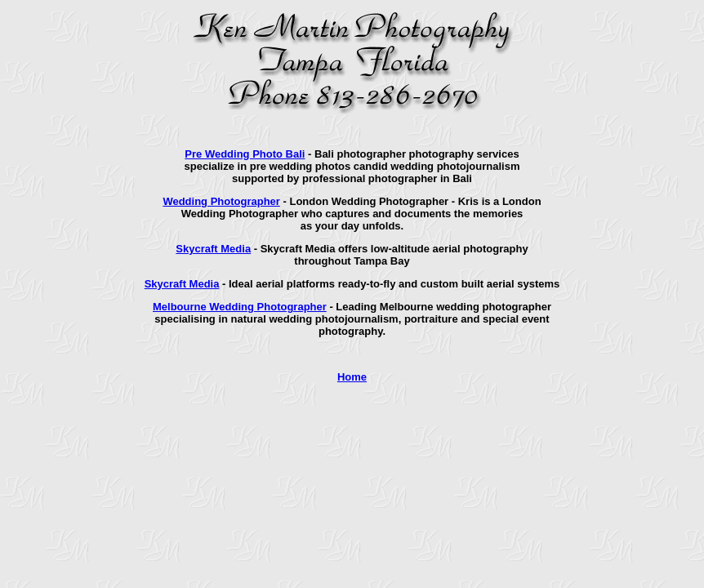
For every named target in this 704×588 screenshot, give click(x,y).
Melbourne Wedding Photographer (240, 307)
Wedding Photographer (221, 201)
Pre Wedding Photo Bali (245, 154)
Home (352, 377)
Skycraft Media (213, 249)
